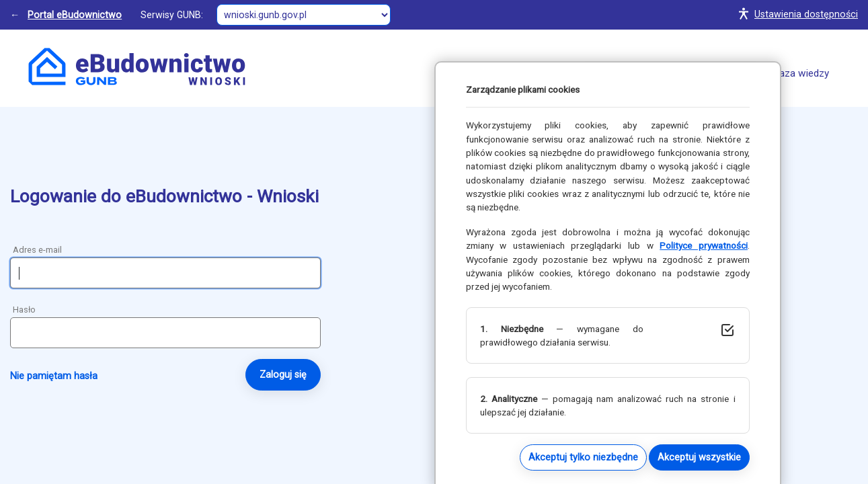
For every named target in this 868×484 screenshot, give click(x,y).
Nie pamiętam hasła (54, 376)
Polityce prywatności (704, 245)
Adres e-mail (37, 250)
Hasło (24, 310)
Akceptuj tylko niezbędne (583, 457)
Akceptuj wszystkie (699, 457)
